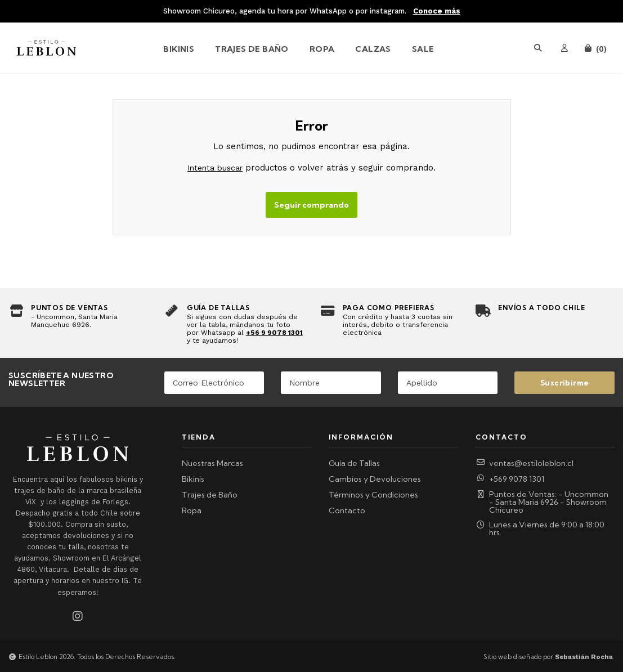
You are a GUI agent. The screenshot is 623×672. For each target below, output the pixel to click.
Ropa (322, 49)
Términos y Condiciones (373, 495)
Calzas (373, 49)
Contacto (347, 510)
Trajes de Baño (252, 49)
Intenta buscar (215, 168)
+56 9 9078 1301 (274, 333)
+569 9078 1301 (510, 479)
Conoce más (437, 11)
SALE (423, 49)
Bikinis (179, 49)
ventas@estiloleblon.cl (525, 463)
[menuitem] (189, 48)
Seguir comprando (311, 205)
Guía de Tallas (354, 463)
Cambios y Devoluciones (375, 479)
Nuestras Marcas (212, 463)
